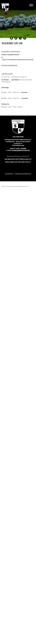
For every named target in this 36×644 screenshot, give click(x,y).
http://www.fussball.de (9, 65)
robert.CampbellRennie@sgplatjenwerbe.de (18, 59)
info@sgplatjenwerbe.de (21, 150)
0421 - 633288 (21, 148)
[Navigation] (31, 5)
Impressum (9, 174)
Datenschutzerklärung (23, 174)
